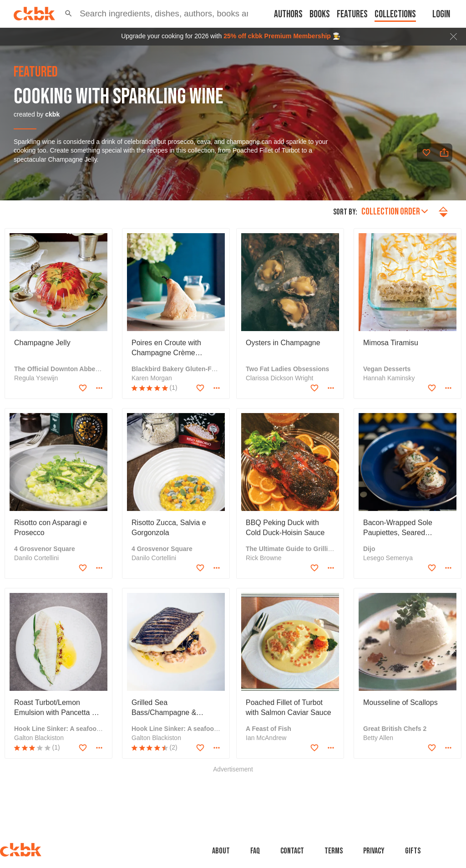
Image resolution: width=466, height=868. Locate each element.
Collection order (395, 212)
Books (320, 14)
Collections (395, 14)
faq (255, 851)
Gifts (413, 851)
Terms (334, 851)
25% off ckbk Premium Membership (277, 36)
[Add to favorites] (426, 153)
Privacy (374, 851)
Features (352, 14)
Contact (292, 851)
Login (441, 14)
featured (36, 72)
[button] (68, 14)
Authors (288, 14)
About (221, 851)
